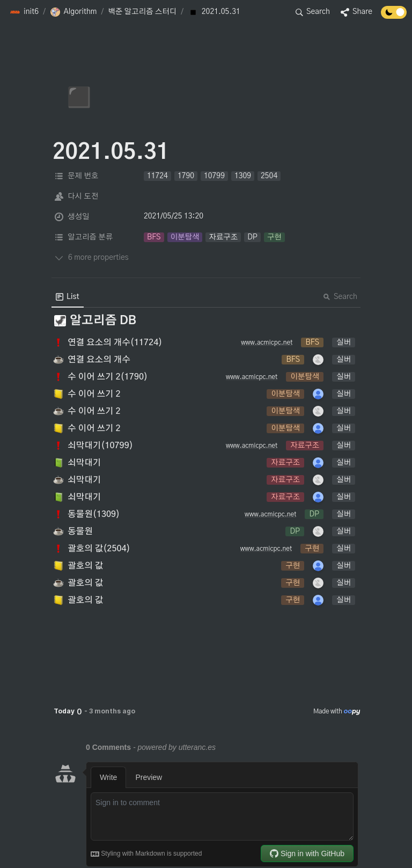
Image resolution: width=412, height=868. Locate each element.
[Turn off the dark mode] (394, 16)
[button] (24, 12)
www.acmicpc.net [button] (267, 342)
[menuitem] (68, 297)
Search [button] (340, 297)
